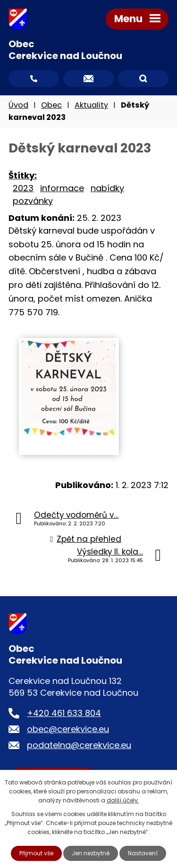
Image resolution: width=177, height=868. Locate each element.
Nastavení (143, 853)
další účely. (123, 800)
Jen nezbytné (91, 853)
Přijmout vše (36, 853)
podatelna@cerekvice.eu (79, 745)
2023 (23, 188)
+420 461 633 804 (64, 713)
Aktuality (91, 105)
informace (62, 188)
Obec (51, 105)
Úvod (18, 105)
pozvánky (33, 201)
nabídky (107, 188)
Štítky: (23, 175)
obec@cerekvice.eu (68, 729)
